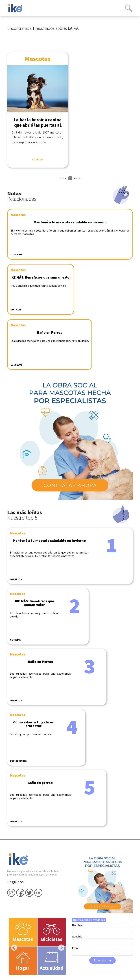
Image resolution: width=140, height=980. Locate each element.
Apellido (77, 936)
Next (60, 946)
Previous (12, 946)
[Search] (129, 8)
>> (76, 178)
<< (65, 178)
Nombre (77, 925)
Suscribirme (102, 960)
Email (76, 948)
